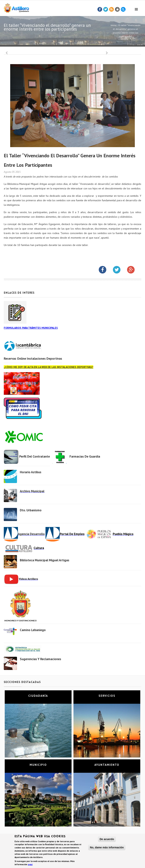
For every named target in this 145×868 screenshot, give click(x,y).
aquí (30, 865)
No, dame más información (107, 848)
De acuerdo (107, 840)
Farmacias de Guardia (85, 456)
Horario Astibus (31, 472)
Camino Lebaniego (33, 630)
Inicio (113, 25)
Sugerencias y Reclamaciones (40, 659)
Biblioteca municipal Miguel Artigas (45, 560)
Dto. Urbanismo (31, 510)
